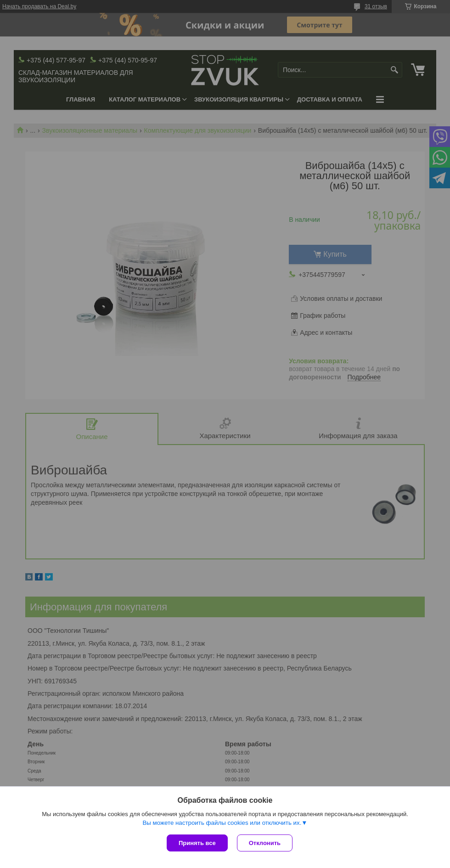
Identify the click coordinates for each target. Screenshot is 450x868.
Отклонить (265, 843)
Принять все (197, 843)
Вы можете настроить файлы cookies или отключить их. (222, 823)
